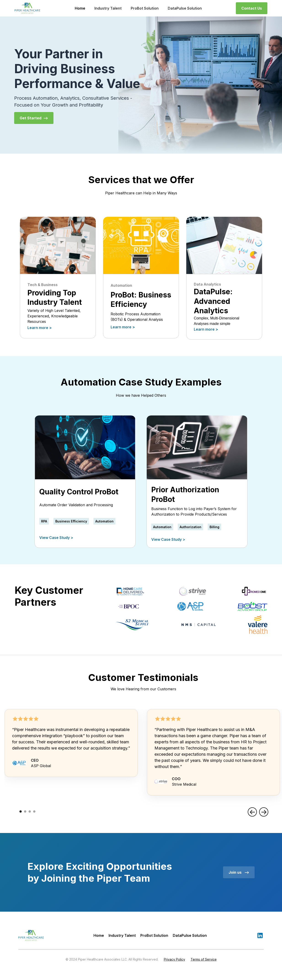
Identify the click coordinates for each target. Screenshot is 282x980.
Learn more (40, 328)
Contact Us (252, 8)
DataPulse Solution (185, 8)
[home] (28, 8)
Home (80, 8)
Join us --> (239, 872)
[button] (252, 812)
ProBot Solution (145, 8)
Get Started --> (34, 118)
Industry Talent (108, 8)
